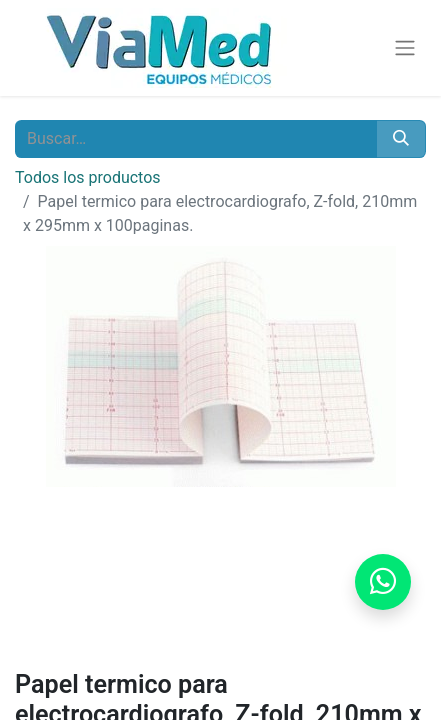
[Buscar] (401, 139)
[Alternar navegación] (405, 48)
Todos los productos (88, 177)
